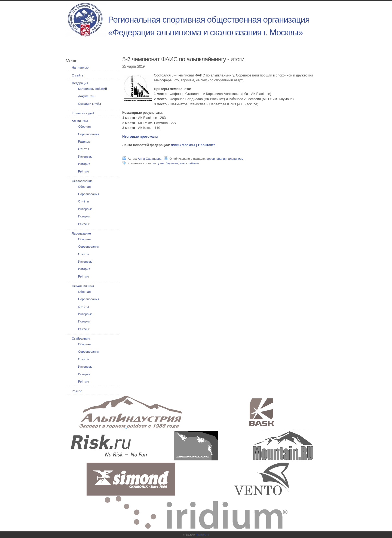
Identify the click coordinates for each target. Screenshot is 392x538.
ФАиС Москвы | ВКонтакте (193, 145)
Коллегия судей (83, 113)
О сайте (78, 75)
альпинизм (236, 159)
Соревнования (89, 134)
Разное (77, 391)
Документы (86, 96)
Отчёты (84, 149)
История (84, 164)
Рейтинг (84, 171)
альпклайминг (189, 163)
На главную (80, 67)
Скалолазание (82, 181)
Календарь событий (93, 89)
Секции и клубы (90, 104)
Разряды (84, 142)
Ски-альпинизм (83, 286)
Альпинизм (80, 121)
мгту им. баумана (166, 163)
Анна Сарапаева (150, 159)
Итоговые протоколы (140, 137)
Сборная (84, 127)
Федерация (80, 83)
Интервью (85, 156)
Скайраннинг (81, 339)
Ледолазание (81, 233)
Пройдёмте (202, 535)
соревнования (217, 159)
